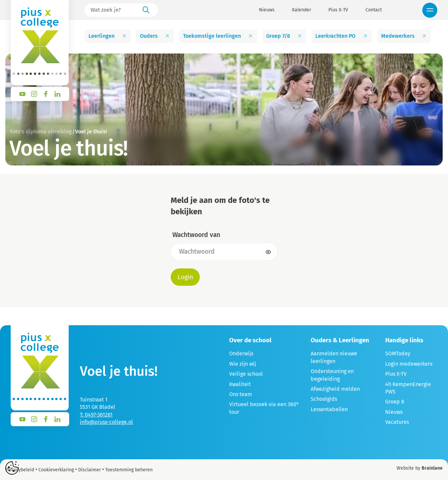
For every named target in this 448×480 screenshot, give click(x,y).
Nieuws (267, 10)
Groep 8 (395, 402)
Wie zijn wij (243, 364)
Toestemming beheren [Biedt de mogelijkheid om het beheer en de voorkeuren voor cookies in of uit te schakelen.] (129, 470)
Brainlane (432, 468)
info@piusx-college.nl (106, 422)
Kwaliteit (240, 384)
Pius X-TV (338, 10)
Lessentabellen (329, 409)
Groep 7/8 (284, 36)
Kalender (302, 10)
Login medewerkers (409, 364)
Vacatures (397, 422)
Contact (374, 10)
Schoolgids (324, 399)
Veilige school (246, 374)
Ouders (155, 36)
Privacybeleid (20, 470)
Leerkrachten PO (341, 36)
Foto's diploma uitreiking (41, 132)
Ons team (241, 394)
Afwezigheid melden (335, 389)
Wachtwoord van (196, 235)
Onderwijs (241, 353)
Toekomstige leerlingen (218, 36)
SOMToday (398, 353)
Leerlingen (108, 36)
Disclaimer (90, 470)
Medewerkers (404, 36)
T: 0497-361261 (96, 415)
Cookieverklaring (56, 470)
